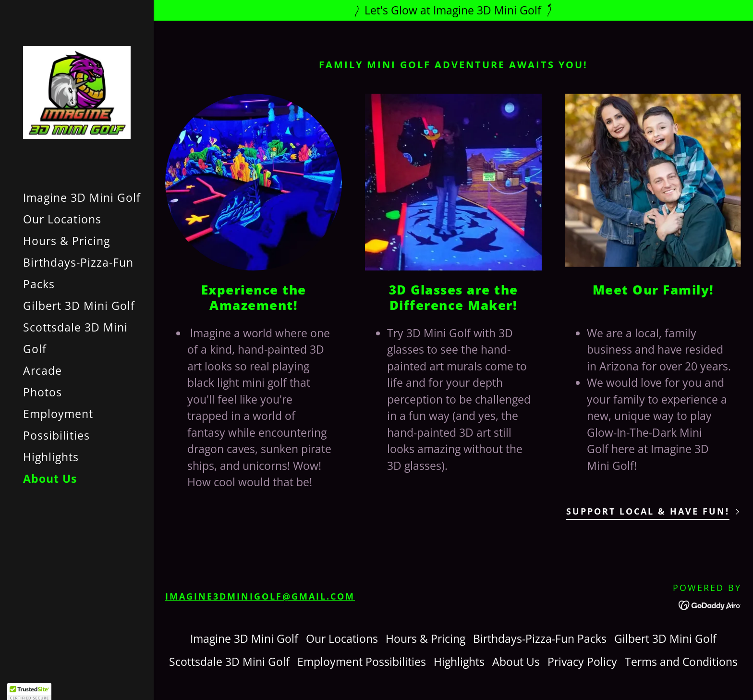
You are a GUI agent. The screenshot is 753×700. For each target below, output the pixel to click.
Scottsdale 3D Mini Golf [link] (229, 662)
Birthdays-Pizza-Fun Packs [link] (540, 639)
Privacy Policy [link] (582, 662)
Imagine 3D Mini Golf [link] (82, 197)
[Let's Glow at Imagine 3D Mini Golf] (453, 10)
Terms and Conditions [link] (681, 662)
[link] (77, 91)
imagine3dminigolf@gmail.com (260, 596)
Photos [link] (43, 392)
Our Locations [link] (62, 219)
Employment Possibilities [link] (362, 662)
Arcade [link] (43, 370)
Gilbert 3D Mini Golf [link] (79, 306)
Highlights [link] (51, 457)
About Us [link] (50, 479)
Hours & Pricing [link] (67, 241)
